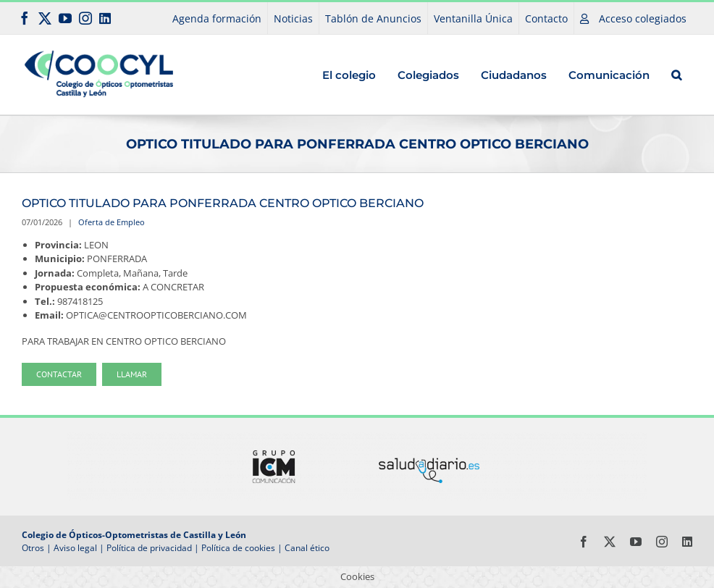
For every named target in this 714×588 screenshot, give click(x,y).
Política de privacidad (149, 548)
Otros (33, 548)
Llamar (132, 374)
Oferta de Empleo (112, 222)
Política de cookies (238, 548)
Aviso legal (75, 548)
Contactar (59, 374)
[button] (676, 75)
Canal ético (307, 548)
